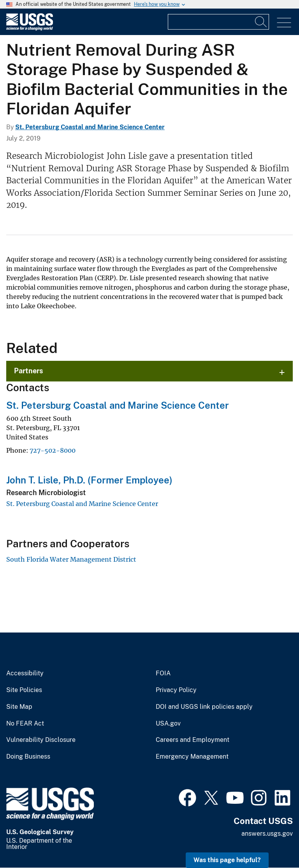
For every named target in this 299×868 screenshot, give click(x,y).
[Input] (218, 22)
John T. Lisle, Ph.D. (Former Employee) (89, 480)
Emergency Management (192, 757)
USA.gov (168, 724)
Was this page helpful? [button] (227, 860)
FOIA (163, 673)
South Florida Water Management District (71, 559)
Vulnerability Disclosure (41, 740)
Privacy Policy (176, 690)
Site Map (19, 707)
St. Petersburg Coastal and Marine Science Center (90, 127)
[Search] (261, 22)
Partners (29, 371)
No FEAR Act (25, 724)
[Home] (30, 29)
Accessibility (25, 673)
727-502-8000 (53, 450)
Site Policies (24, 690)
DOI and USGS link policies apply (204, 707)
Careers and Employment (193, 740)
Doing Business (28, 757)
